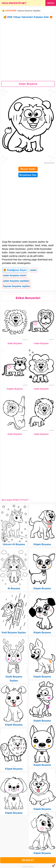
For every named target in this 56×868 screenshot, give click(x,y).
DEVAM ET (28, 860)
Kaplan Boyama (15, 389)
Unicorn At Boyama (14, 544)
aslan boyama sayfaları (16, 281)
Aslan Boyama (15, 343)
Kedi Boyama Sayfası (14, 633)
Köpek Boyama (14, 725)
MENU (51, 3)
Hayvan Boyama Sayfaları (29, 11)
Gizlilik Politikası (28, 867)
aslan (33, 270)
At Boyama (14, 588)
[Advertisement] (28, 50)
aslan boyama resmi (15, 275)
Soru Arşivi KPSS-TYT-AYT (15, 500)
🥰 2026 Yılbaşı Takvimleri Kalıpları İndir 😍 (28, 17)
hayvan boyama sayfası (17, 286)
